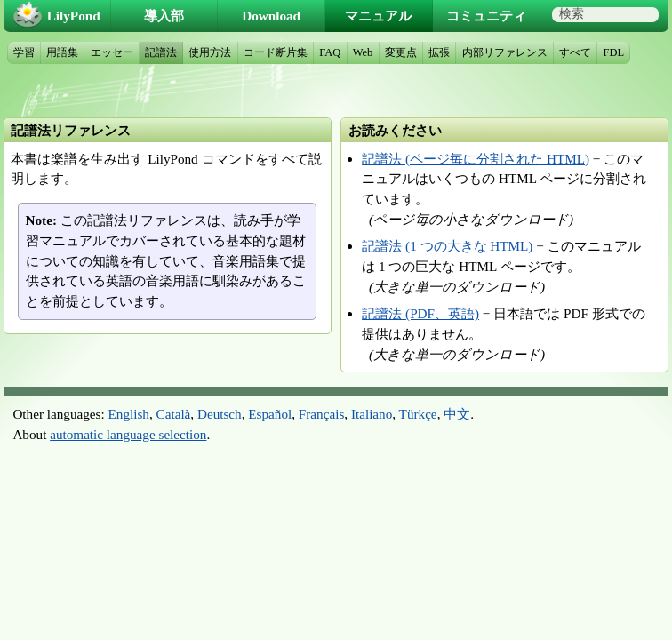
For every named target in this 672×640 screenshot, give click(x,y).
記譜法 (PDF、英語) (420, 313)
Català (174, 414)
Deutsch (220, 414)
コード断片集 (276, 52)
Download (271, 16)
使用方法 (210, 52)
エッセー (112, 52)
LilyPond (74, 16)
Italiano (372, 414)
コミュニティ (486, 16)
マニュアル (378, 16)
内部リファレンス (505, 52)
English (129, 414)
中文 (457, 414)
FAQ (330, 52)
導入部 (164, 16)
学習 (24, 52)
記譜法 (161, 52)
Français (321, 414)
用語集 (62, 52)
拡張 (439, 52)
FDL (614, 52)
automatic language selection (128, 434)
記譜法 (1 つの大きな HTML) (447, 246)
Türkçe (418, 414)
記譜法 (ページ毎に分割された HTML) (476, 159)
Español (270, 414)
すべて (575, 52)
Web (363, 52)
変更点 (401, 52)
